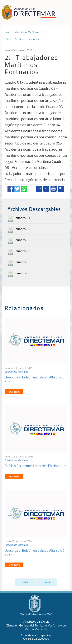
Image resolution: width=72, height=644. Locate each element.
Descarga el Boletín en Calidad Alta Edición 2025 (36, 379)
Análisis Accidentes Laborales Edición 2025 (36, 466)
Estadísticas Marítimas (26, 32)
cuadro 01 (23, 218)
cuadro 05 (23, 262)
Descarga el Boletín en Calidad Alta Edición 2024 (36, 552)
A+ (39, 189)
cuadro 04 (23, 251)
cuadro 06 (23, 273)
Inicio (8, 32)
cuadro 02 (23, 229)
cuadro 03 (23, 240)
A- (46, 189)
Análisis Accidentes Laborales (22, 39)
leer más (14, 392)
